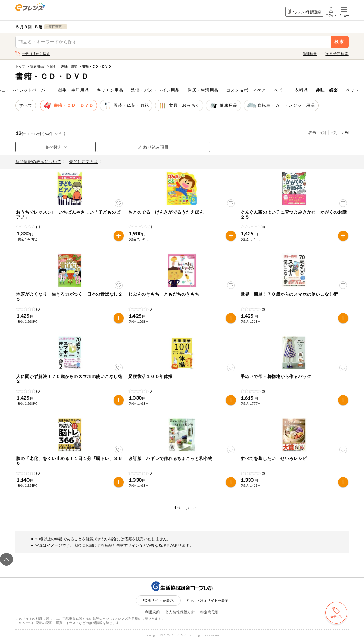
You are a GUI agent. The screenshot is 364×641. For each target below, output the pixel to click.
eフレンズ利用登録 (304, 12)
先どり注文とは (85, 162)
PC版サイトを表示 (158, 600)
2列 (334, 133)
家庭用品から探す (43, 66)
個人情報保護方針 (180, 612)
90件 (59, 134)
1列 (323, 133)
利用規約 (153, 612)
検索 (339, 42)
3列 (346, 133)
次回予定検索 (337, 54)
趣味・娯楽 (69, 66)
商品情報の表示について (40, 162)
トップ (20, 66)
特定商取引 (210, 612)
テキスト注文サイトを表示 (207, 600)
